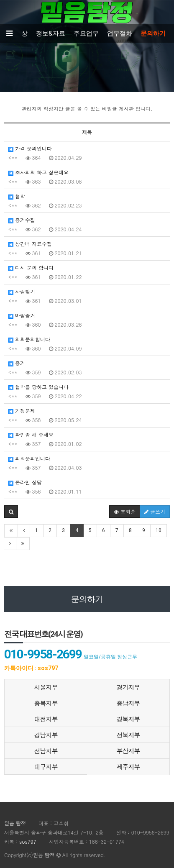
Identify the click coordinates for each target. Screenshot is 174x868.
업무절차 (120, 33)
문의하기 (153, 33)
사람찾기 (22, 291)
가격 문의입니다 (30, 148)
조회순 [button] (125, 511)
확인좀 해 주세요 (31, 434)
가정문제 (22, 411)
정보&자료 (51, 33)
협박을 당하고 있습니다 (38, 387)
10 (159, 530)
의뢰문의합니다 (29, 339)
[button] (11, 512)
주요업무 (86, 33)
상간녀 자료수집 (30, 244)
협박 (17, 196)
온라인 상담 (25, 482)
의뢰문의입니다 (29, 458)
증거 (17, 363)
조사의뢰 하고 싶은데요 (38, 172)
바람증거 (22, 315)
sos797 (28, 841)
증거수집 (22, 220)
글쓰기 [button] (155, 511)
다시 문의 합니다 (31, 268)
